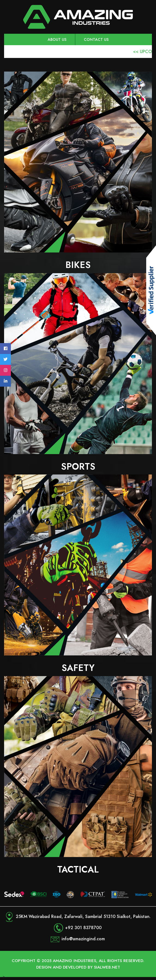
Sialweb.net (107, 967)
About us (57, 39)
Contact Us (96, 39)
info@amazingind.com (83, 939)
